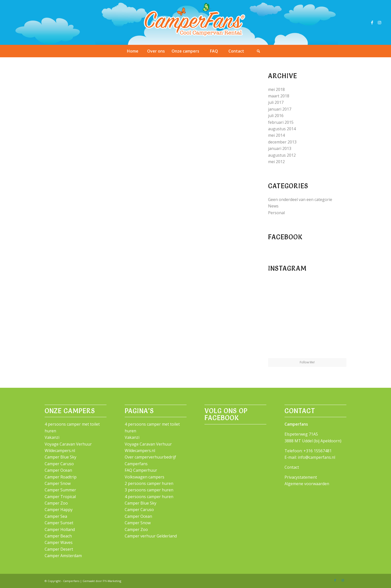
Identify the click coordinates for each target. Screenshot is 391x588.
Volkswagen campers (145, 477)
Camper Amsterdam (63, 556)
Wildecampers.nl (60, 451)
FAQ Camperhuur (141, 470)
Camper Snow (58, 483)
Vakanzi (52, 437)
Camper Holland (60, 529)
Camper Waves (59, 542)
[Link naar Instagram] (380, 22)
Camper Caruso (59, 464)
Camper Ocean (58, 470)
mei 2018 (276, 89)
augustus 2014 (282, 129)
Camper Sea (56, 516)
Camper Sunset (59, 523)
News (273, 206)
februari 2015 (281, 122)
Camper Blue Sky (60, 457)
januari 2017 (280, 109)
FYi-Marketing (112, 581)
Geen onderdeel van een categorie (300, 199)
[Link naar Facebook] (372, 22)
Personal (276, 213)
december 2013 (282, 142)
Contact (292, 467)
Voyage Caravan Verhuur (68, 444)
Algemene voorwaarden (307, 484)
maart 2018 (279, 96)
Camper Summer (60, 490)
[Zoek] (258, 51)
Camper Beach (58, 536)
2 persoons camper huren (149, 483)
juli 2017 (276, 102)
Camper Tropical (60, 497)
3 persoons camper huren (149, 490)
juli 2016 (276, 116)
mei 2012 (276, 162)
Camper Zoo (56, 503)
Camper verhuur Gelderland (151, 536)
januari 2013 (280, 148)
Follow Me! (307, 362)
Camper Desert (59, 549)
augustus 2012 (282, 155)
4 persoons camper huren (149, 497)
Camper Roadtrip (61, 477)
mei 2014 (276, 135)
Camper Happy (59, 510)
